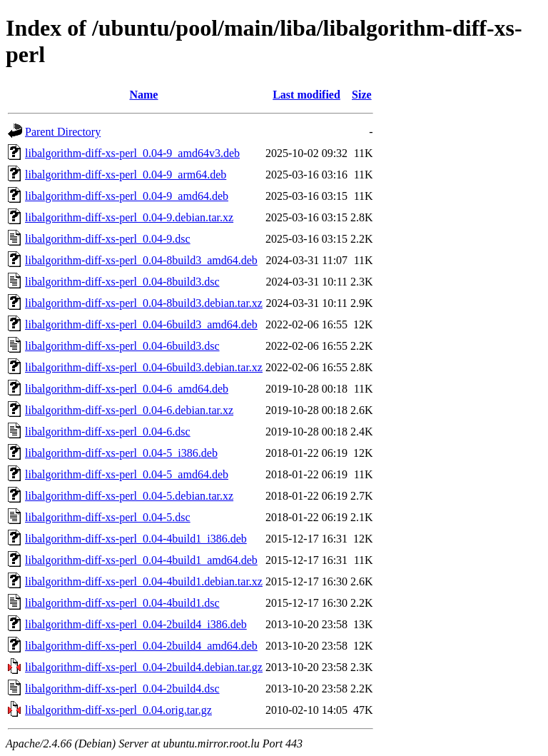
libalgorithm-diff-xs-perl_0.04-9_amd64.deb (127, 196)
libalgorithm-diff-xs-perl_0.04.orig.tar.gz (118, 710)
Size (362, 95)
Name (143, 95)
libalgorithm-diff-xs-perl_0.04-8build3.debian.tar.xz (144, 303)
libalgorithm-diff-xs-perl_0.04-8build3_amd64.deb (141, 260)
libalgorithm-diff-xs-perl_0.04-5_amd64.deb (127, 474)
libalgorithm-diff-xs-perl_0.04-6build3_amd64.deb (141, 324)
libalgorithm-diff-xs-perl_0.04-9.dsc (108, 239)
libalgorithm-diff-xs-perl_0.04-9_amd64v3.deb (132, 153)
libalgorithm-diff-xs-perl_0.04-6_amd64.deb (127, 389)
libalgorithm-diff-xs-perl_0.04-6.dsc (108, 432)
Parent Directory (63, 132)
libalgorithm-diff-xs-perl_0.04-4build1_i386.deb (136, 539)
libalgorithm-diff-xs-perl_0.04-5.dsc (108, 517)
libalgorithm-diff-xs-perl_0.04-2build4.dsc (122, 689)
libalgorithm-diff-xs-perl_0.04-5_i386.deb (121, 453)
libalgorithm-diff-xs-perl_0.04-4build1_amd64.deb (141, 560)
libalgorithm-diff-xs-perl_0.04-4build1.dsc (122, 603)
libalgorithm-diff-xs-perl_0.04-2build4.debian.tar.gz (144, 667)
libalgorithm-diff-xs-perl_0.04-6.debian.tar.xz (129, 410)
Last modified (306, 95)
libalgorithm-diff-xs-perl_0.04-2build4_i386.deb (136, 624)
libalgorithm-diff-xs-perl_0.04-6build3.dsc (122, 346)
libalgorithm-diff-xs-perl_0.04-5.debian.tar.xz (129, 496)
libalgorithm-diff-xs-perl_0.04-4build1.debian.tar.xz (144, 581)
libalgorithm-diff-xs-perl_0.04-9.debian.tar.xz (129, 217)
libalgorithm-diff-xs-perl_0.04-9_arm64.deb (126, 175)
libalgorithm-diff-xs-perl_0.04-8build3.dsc (122, 282)
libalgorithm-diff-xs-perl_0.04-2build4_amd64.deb (141, 646)
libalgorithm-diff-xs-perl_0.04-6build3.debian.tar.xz (144, 367)
